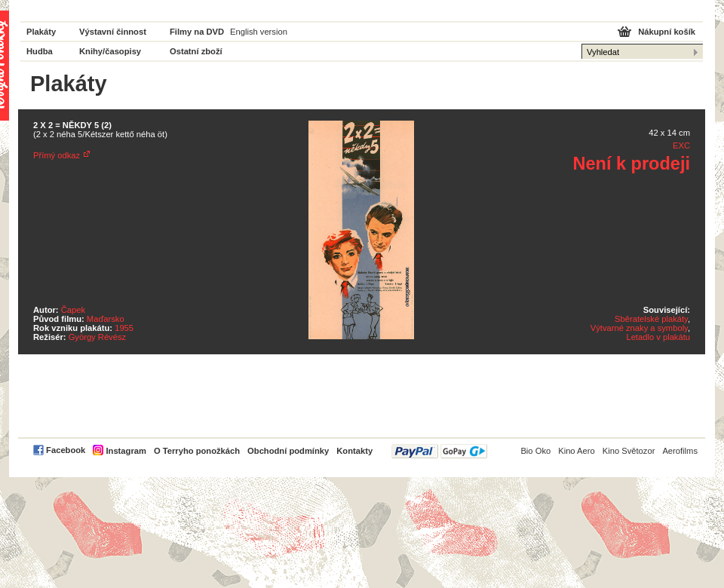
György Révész (97, 337)
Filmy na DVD (197, 32)
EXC (681, 145)
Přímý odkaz (57, 155)
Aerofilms (680, 451)
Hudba (40, 51)
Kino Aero (577, 451)
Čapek (73, 310)
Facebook (66, 450)
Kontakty (354, 451)
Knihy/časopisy (110, 51)
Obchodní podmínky (288, 451)
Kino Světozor (629, 451)
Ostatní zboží (196, 51)
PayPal (439, 451)
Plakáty (41, 32)
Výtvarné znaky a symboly (639, 328)
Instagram (126, 451)
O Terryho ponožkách (197, 451)
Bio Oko (535, 451)
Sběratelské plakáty (651, 319)
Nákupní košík (667, 32)
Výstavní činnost (113, 32)
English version (259, 32)
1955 (124, 328)
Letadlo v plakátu (658, 337)
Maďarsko (106, 319)
